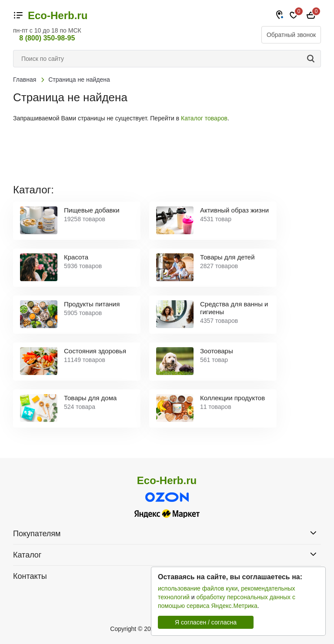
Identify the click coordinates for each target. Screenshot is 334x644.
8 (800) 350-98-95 (47, 38)
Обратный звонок (291, 35)
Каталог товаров (204, 118)
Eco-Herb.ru (58, 16)
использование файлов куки (198, 588)
